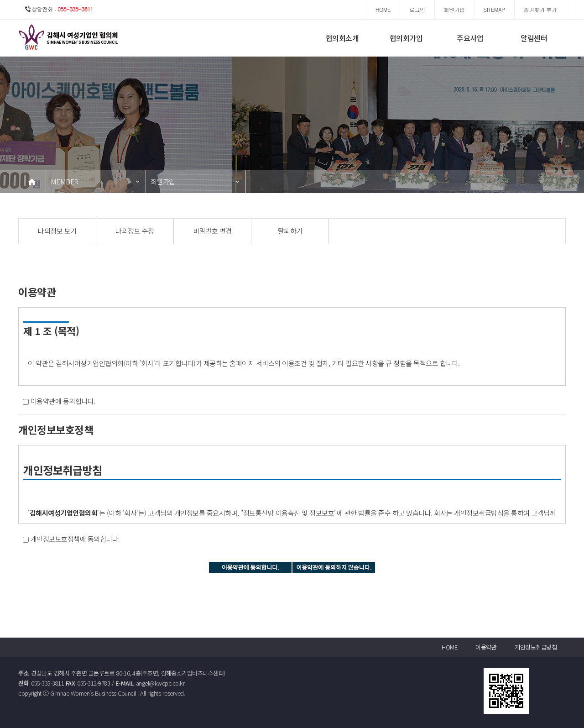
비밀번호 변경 (212, 231)
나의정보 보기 (57, 231)
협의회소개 (342, 38)
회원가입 (163, 181)
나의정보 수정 (135, 231)
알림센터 (534, 38)
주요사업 (470, 38)
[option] (57, 231)
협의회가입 (406, 38)
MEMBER (65, 181)
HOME (449, 647)
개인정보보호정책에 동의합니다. (75, 539)
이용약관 (486, 647)
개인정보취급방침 (536, 647)
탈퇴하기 (290, 231)
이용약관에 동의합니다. (63, 401)
